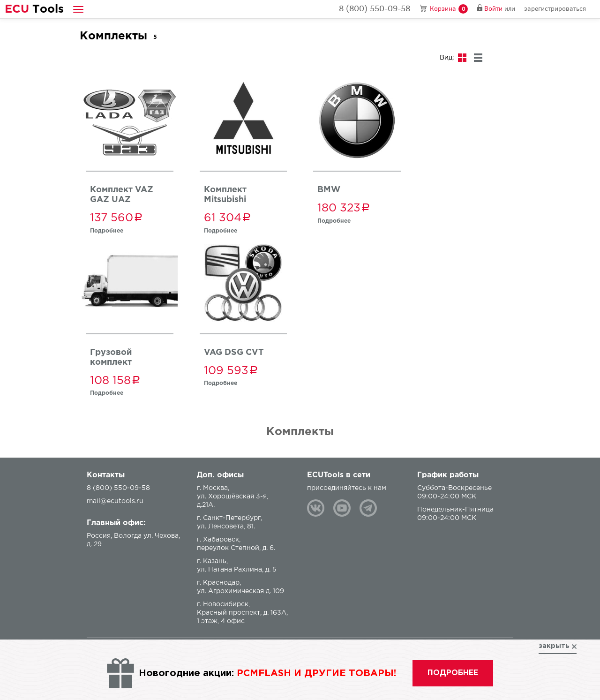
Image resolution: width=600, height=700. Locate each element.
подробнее (453, 673)
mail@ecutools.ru (115, 501)
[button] (78, 9)
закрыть (554, 646)
